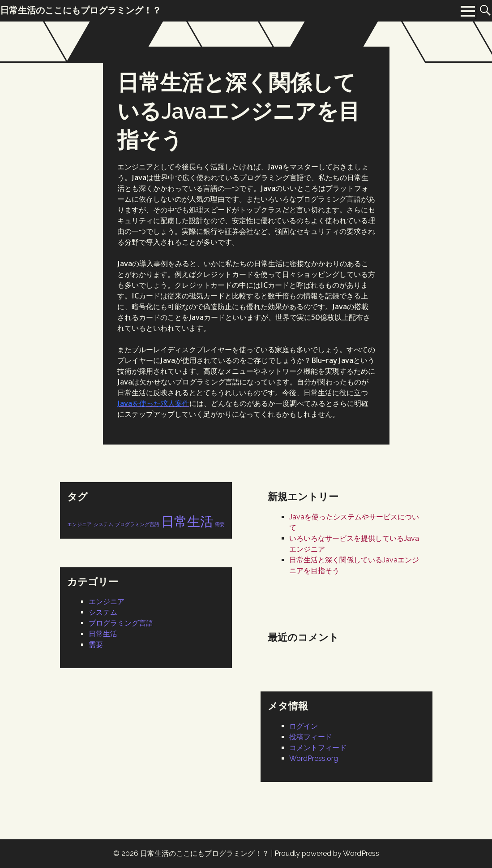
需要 (96, 645)
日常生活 (103, 634)
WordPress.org (314, 758)
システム (103, 612)
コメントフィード (318, 748)
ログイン (304, 726)
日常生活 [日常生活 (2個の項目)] (187, 521)
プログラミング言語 (121, 623)
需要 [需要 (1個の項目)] (220, 524)
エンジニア (107, 602)
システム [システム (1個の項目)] (103, 524)
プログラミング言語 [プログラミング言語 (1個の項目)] (137, 524)
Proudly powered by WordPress (327, 853)
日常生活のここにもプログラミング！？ (205, 853)
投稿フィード (311, 737)
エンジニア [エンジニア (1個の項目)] (79, 524)
